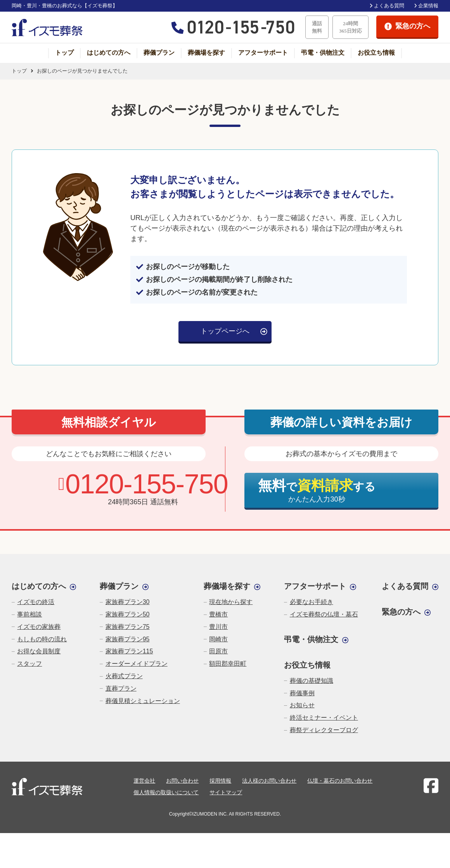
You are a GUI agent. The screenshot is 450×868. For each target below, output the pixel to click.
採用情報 (220, 781)
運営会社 (144, 781)
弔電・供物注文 (323, 53)
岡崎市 (218, 639)
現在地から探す (231, 602)
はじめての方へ (109, 53)
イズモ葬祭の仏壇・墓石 (324, 614)
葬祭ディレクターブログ (324, 730)
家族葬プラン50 (128, 614)
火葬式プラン (124, 676)
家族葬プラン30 (128, 602)
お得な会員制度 (39, 651)
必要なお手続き (312, 602)
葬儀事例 (302, 693)
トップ (64, 53)
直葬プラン (121, 688)
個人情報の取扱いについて (166, 792)
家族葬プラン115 (129, 651)
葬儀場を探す (206, 53)
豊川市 (218, 627)
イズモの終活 (36, 602)
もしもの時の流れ (42, 639)
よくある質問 (389, 6)
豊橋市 (218, 614)
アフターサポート (263, 53)
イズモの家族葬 (39, 627)
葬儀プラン (159, 53)
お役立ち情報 (376, 53)
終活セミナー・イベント (324, 718)
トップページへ (225, 331)
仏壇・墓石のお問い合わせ (340, 781)
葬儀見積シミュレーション (143, 701)
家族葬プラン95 (128, 639)
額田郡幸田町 (228, 664)
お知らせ (302, 705)
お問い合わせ (182, 781)
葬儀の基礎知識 (312, 681)
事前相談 (29, 614)
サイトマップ (226, 792)
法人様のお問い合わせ (269, 781)
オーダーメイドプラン (137, 664)
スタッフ (29, 664)
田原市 (218, 651)
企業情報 (428, 6)
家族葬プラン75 (128, 627)
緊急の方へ (401, 612)
